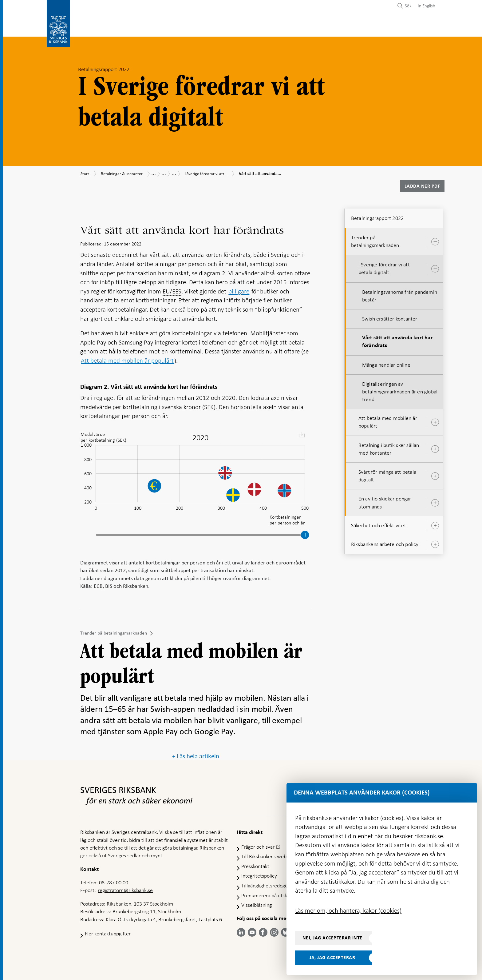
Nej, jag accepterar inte (332, 938)
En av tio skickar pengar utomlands (385, 501)
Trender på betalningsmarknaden (114, 631)
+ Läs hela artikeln (196, 754)
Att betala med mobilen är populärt (127, 359)
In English (427, 6)
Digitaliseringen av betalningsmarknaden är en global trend (400, 390)
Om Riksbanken (401, 27)
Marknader (303, 27)
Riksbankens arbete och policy (385, 542)
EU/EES (172, 289)
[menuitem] (425, 6)
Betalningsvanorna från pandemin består (400, 294)
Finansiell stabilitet (254, 27)
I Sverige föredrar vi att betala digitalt (384, 267)
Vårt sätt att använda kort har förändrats (397, 340)
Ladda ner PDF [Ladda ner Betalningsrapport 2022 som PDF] (422, 184)
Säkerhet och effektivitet (379, 524)
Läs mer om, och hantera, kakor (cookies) (348, 910)
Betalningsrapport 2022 (377, 216)
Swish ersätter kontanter (390, 317)
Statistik (91, 27)
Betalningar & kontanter (142, 27)
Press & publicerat (350, 27)
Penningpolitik (201, 27)
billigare (239, 289)
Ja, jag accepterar (332, 958)
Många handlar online (386, 363)
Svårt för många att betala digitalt (387, 474)
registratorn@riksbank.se (125, 889)
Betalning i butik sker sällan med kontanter (389, 447)
